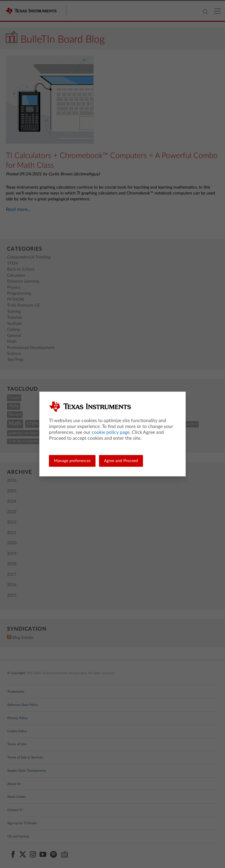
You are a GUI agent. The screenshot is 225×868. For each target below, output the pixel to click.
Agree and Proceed (121, 461)
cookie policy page (111, 432)
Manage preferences (72, 461)
